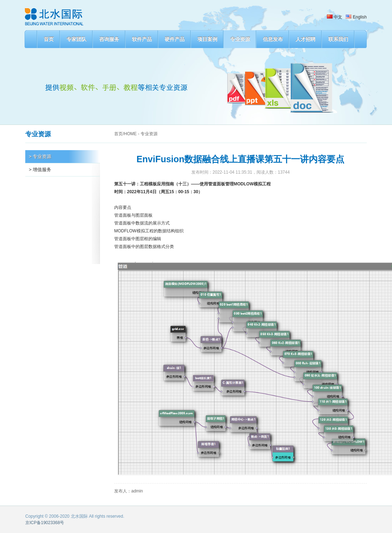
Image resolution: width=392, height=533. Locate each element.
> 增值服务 (40, 170)
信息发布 (273, 39)
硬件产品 (175, 39)
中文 (335, 17)
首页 (49, 39)
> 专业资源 (40, 156)
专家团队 (76, 39)
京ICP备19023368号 (45, 523)
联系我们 (338, 39)
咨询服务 (109, 39)
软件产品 (142, 39)
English (356, 17)
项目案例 (207, 39)
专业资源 (240, 39)
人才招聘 (306, 39)
